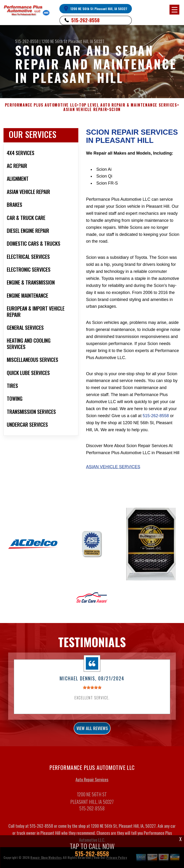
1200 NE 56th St (54, 41)
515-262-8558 (85, 20)
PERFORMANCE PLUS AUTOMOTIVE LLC (41, 105)
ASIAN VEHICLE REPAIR (85, 109)
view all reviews (92, 732)
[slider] (92, 691)
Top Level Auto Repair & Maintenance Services (128, 105)
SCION (115, 109)
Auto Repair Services (92, 783)
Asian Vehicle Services (113, 467)
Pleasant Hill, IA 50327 (86, 41)
